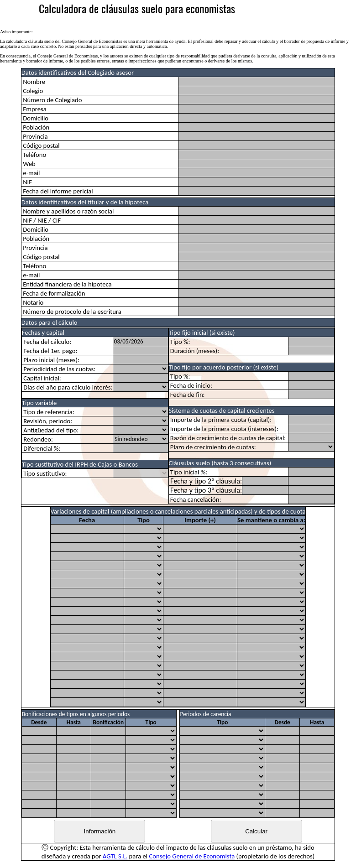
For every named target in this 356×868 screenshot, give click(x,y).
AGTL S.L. (115, 856)
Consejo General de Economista (192, 856)
